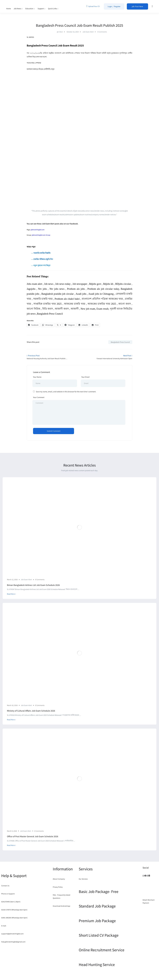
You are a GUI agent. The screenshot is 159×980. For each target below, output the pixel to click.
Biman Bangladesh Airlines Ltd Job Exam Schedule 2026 (33, 585)
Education (30, 9)
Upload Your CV (93, 6)
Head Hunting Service (97, 964)
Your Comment (39, 397)
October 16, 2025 (73, 32)
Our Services (83, 879)
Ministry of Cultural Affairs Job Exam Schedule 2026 (31, 711)
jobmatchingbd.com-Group (41, 235)
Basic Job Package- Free (99, 891)
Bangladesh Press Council (120, 342)
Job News (18, 9)
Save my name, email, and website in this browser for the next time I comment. (66, 392)
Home (9, 9)
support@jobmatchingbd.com (12, 934)
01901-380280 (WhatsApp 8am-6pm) (14, 918)
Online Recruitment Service (102, 950)
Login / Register (114, 6)
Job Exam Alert (88, 32)
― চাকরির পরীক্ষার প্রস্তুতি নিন (42, 259)
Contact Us (5, 886)
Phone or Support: (8, 894)
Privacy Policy (58, 887)
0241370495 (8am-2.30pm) (11, 902)
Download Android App (61, 906)
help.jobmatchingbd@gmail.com (13, 942)
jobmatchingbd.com (38, 230)
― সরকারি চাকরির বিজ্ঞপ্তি (39, 253)
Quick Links (53, 9)
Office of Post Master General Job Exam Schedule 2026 (33, 836)
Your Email (85, 377)
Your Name (37, 377)
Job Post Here (137, 6)
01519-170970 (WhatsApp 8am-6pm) (14, 910)
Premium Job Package (97, 921)
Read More (11, 594)
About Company (59, 879)
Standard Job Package (97, 906)
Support (41, 9)
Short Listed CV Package (99, 935)
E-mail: (4, 926)
